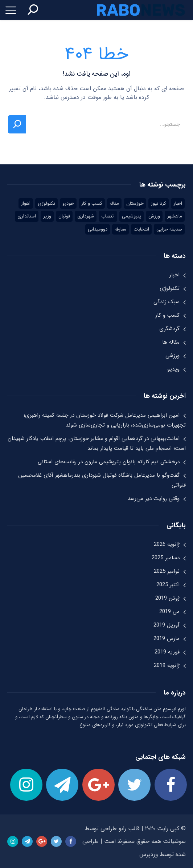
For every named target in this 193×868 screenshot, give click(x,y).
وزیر (47, 216)
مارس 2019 (167, 639)
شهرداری (86, 216)
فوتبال (64, 216)
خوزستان (135, 203)
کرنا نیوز (159, 203)
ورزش (154, 216)
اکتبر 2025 (168, 585)
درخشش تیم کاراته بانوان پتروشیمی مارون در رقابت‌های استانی (109, 462)
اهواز (26, 203)
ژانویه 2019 (167, 665)
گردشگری (169, 329)
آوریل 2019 (167, 625)
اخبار (178, 203)
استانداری (27, 216)
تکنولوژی (46, 203)
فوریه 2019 (167, 652)
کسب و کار (92, 203)
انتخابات (141, 229)
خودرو (68, 203)
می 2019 (169, 612)
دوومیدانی (98, 229)
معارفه (120, 229)
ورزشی (173, 356)
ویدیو (173, 369)
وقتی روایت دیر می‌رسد (154, 499)
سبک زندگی (167, 302)
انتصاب (108, 216)
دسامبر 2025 (166, 558)
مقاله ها (171, 342)
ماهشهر (175, 216)
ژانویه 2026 (167, 544)
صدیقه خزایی (169, 229)
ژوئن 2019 (167, 598)
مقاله (114, 203)
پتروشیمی (132, 216)
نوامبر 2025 (167, 571)
